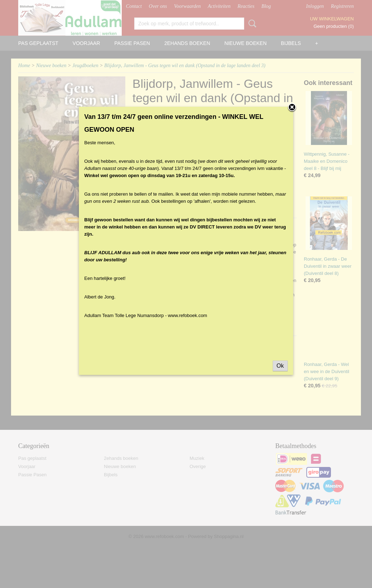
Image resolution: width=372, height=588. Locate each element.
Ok (280, 370)
